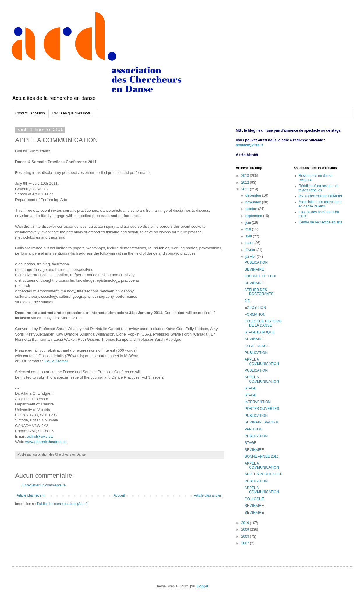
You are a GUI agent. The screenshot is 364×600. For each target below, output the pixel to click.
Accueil (119, 495)
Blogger (202, 586)
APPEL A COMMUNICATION (262, 361)
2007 (246, 543)
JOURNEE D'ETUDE (261, 276)
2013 (246, 176)
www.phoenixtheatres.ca (46, 442)
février (251, 250)
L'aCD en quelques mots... (73, 113)
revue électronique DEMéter (320, 196)
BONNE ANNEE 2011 (262, 456)
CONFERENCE (257, 346)
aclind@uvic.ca (40, 436)
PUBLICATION (256, 262)
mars (250, 243)
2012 (246, 183)
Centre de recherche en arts (320, 222)
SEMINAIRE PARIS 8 (261, 422)
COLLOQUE (254, 499)
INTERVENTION (258, 402)
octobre (252, 209)
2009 (246, 530)
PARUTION (253, 429)
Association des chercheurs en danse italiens (320, 204)
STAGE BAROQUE (260, 332)
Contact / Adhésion (30, 113)
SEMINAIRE (254, 269)
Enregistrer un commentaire (44, 485)
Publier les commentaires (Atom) (62, 504)
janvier (251, 257)
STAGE (250, 388)
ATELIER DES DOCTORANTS (259, 292)
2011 (246, 189)
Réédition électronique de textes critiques (319, 188)
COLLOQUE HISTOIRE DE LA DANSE (263, 323)
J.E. (248, 301)
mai (249, 229)
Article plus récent (30, 495)
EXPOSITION (255, 308)
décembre (254, 195)
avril (249, 236)
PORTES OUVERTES (262, 409)
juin (249, 223)
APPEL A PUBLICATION (264, 474)
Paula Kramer (56, 361)
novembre (254, 202)
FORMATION (255, 315)
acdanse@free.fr (250, 145)
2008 (246, 537)
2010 (246, 523)
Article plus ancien (208, 495)
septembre (254, 216)
